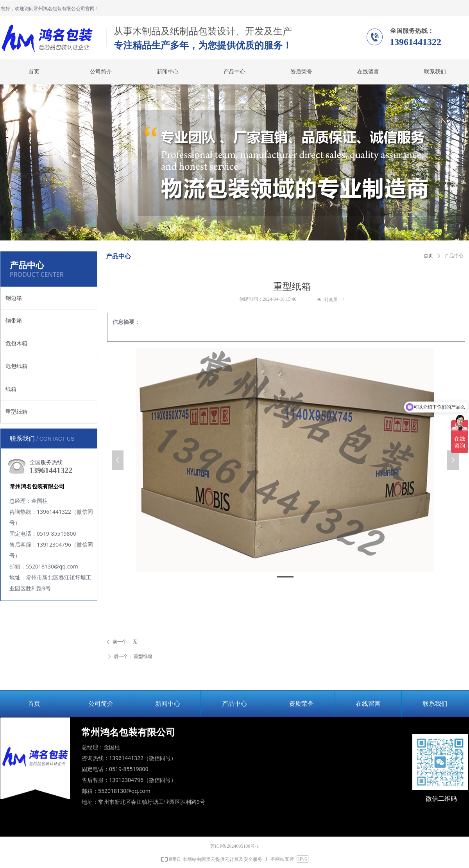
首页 (428, 256)
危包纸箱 (16, 366)
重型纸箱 (16, 412)
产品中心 (454, 256)
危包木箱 (16, 343)
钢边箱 (14, 298)
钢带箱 (14, 321)
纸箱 (11, 389)
